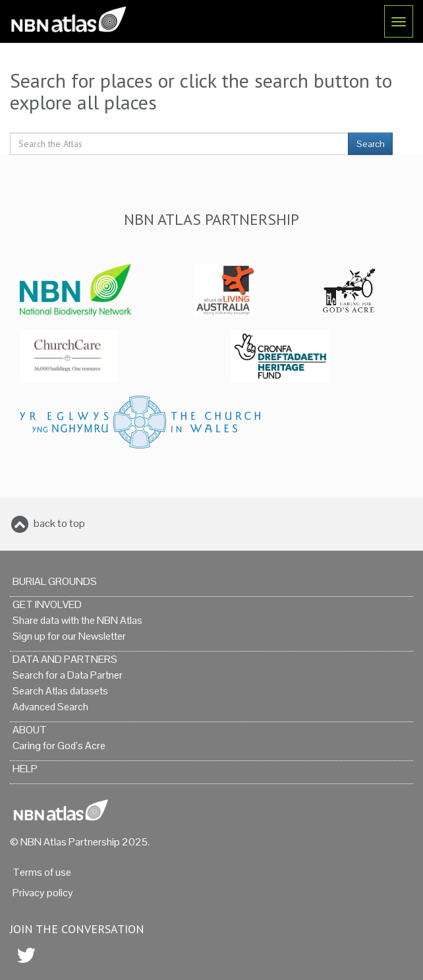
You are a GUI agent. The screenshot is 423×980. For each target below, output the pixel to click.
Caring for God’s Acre (59, 746)
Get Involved (47, 604)
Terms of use (42, 872)
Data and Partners (65, 659)
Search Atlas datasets (60, 691)
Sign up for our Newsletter (69, 636)
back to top (59, 523)
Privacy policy (43, 893)
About (30, 730)
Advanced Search (50, 707)
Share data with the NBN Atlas (77, 620)
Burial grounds (55, 581)
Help (25, 769)
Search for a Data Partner (68, 675)
